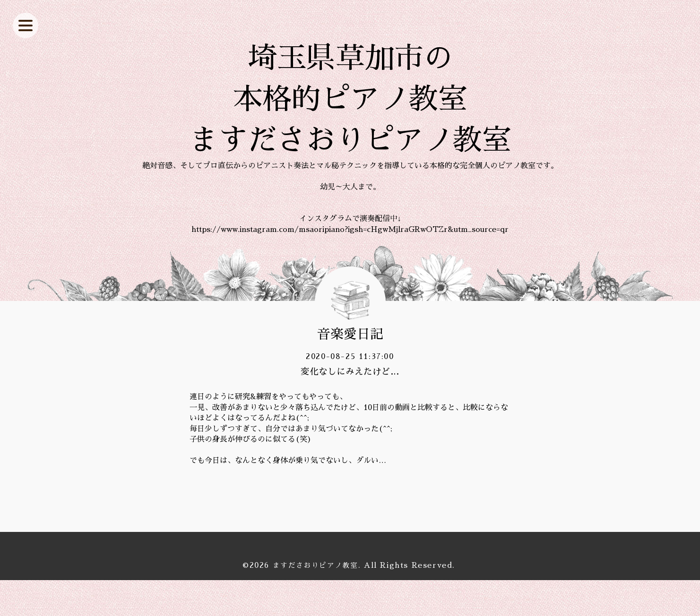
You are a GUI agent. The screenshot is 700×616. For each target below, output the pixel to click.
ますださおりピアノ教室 (315, 601)
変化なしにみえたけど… (350, 408)
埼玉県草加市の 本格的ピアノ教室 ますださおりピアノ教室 (350, 117)
